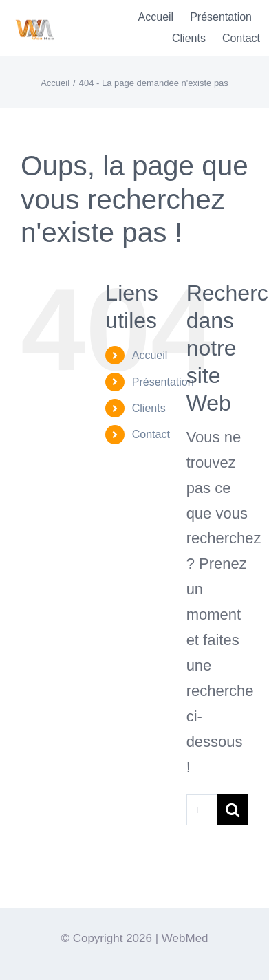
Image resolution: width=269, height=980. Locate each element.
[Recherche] (233, 810)
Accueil (150, 355)
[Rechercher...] (202, 810)
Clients (149, 408)
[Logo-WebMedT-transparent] (34, 15)
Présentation (163, 382)
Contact (151, 434)
